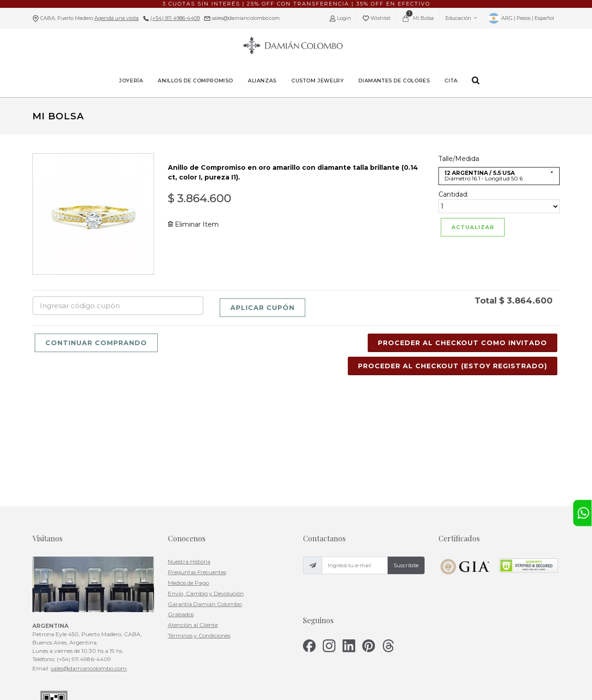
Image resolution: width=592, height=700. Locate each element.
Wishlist (376, 18)
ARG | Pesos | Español (521, 18)
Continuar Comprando (96, 343)
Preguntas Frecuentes (197, 475)
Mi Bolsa (418, 16)
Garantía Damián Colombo (205, 506)
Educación (461, 18)
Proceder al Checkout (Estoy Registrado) (453, 366)
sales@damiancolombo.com (245, 18)
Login (340, 18)
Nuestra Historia (189, 464)
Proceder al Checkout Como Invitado (462, 343)
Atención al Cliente (193, 528)
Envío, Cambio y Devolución (206, 496)
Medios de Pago (188, 486)
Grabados (181, 517)
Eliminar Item (193, 224)
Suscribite (406, 468)
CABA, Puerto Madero (89, 18)
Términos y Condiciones (199, 538)
